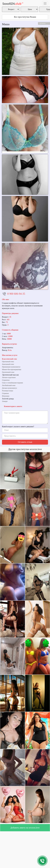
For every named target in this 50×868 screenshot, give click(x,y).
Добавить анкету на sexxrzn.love (25, 828)
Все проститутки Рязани (25, 17)
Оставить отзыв (25, 442)
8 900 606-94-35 (16, 294)
